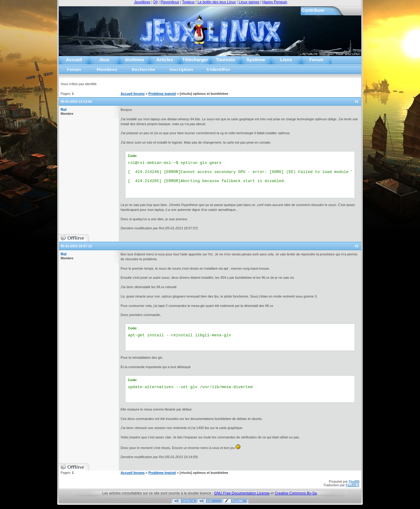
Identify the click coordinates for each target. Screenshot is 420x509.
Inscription (181, 71)
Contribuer (313, 10)
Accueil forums (74, 71)
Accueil (74, 60)
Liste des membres (107, 71)
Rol (63, 110)
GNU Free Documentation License (242, 493)
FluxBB (354, 481)
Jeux (104, 60)
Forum (317, 60)
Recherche (144, 71)
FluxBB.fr (353, 485)
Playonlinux (170, 2)
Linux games (249, 2)
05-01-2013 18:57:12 (76, 246)
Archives (134, 60)
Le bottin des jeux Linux (217, 2)
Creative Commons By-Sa (296, 493)
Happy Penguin (275, 2)
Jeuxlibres (142, 2)
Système (256, 60)
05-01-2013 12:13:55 (76, 101)
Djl (155, 2)
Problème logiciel (162, 94)
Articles (165, 60)
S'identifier (219, 71)
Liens (286, 60)
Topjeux (188, 2)
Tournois (225, 60)
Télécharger (195, 60)
